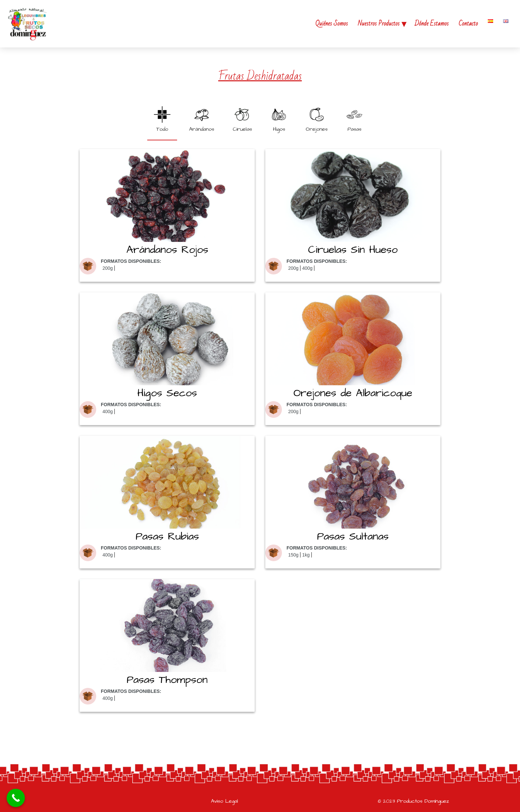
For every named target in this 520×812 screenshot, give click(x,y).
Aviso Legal (225, 801)
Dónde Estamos (432, 24)
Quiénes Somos (332, 24)
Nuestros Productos (379, 24)
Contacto (468, 24)
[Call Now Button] (16, 798)
